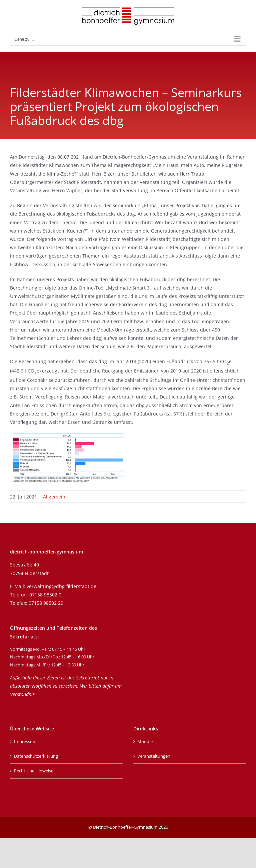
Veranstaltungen (154, 756)
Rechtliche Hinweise (34, 771)
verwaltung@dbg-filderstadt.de (61, 586)
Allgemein (54, 497)
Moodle (145, 741)
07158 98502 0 (45, 595)
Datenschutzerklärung (36, 756)
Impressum (25, 741)
